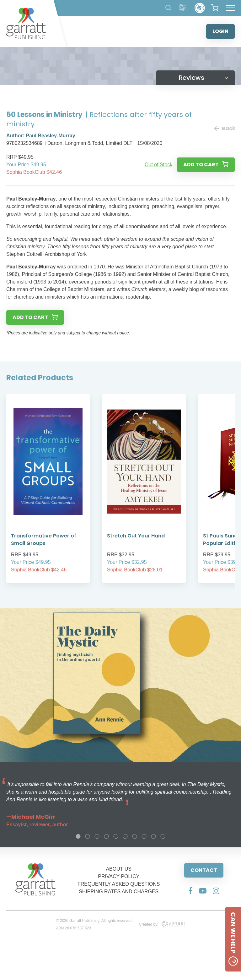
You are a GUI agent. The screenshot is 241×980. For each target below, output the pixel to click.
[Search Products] (168, 8)
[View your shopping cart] (215, 8)
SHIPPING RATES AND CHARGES (119, 892)
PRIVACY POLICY (119, 876)
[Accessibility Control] (200, 8)
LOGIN (220, 31)
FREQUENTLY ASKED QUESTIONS (119, 884)
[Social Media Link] (190, 891)
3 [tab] (97, 836)
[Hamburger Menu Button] (230, 8)
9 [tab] (153, 836)
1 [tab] (78, 836)
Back (224, 128)
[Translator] (183, 8)
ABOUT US (119, 869)
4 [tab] (106, 836)
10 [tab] (163, 836)
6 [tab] (125, 836)
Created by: (162, 924)
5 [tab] (116, 836)
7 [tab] (135, 836)
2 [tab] (88, 836)
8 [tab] (144, 836)
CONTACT (204, 870)
